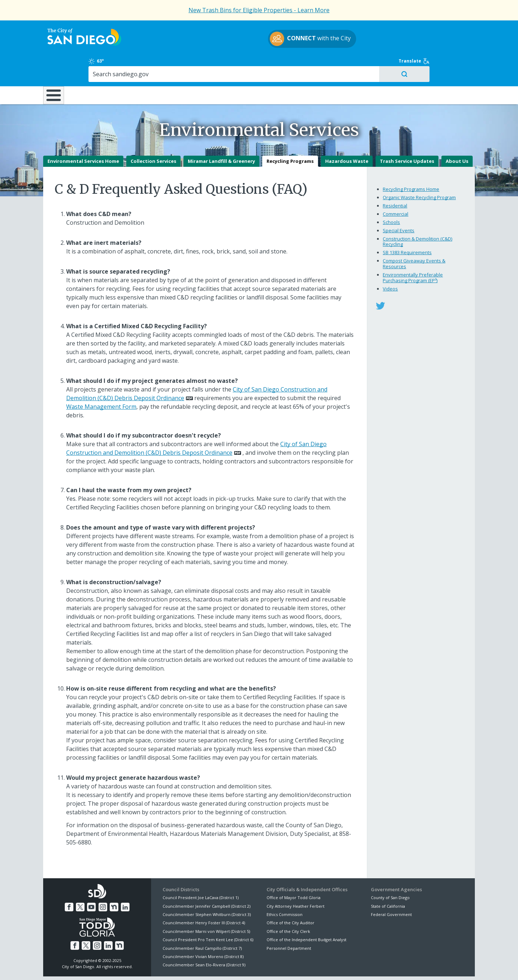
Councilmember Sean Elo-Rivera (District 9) (204, 940)
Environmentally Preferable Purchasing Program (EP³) (413, 252)
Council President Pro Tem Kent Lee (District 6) (208, 914)
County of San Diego (390, 872)
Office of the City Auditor (290, 897)
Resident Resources (169, 64)
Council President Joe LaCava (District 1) (201, 872)
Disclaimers (169, 966)
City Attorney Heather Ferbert (296, 881)
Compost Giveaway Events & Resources (414, 238)
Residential (395, 180)
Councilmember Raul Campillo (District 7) (202, 923)
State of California (388, 881)
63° (375, 29)
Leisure (104, 64)
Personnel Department (289, 923)
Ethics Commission (285, 889)
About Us (457, 136)
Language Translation (291, 966)
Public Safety (369, 64)
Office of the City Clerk (288, 906)
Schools (391, 197)
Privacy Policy (206, 966)
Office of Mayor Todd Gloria (294, 872)
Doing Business (234, 64)
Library (299, 64)
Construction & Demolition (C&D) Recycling (417, 216)
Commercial (396, 189)
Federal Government (391, 889)
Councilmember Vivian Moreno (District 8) (203, 931)
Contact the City (341, 966)
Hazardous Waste (347, 136)
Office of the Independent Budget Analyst (306, 914)
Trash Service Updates (407, 136)
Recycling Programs (290, 136)
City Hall (439, 64)
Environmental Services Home (83, 136)
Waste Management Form (101, 381)
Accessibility (244, 966)
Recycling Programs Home (411, 164)
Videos (390, 263)
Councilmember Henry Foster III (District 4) (204, 897)
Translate (459, 29)
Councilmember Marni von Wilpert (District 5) (206, 906)
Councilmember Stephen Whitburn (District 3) (207, 889)
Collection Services (153, 136)
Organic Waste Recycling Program (419, 172)
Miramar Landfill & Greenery (221, 136)
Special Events (399, 205)
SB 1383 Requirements (407, 227)
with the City (257, 40)
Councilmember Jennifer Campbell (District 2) (206, 881)
